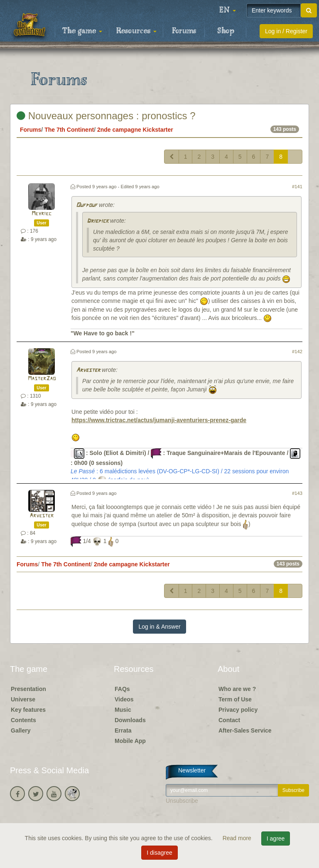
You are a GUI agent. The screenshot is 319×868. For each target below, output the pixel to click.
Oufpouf (87, 205)
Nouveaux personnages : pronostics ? (106, 116)
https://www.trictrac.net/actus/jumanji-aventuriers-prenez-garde (159, 420)
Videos (124, 699)
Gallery (21, 730)
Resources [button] (136, 31)
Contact (229, 720)
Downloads (130, 720)
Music (123, 710)
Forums (184, 31)
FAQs (122, 689)
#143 (297, 493)
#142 (297, 352)
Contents (23, 720)
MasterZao (42, 379)
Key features (28, 710)
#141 (297, 187)
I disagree (159, 853)
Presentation (28, 689)
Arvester (88, 370)
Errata (123, 730)
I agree (276, 838)
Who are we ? (237, 689)
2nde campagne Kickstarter (135, 130)
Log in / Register (286, 31)
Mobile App (130, 741)
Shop (226, 31)
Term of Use (235, 699)
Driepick (98, 221)
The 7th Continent (69, 130)
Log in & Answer (159, 627)
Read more (238, 838)
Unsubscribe (182, 801)
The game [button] (82, 31)
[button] (228, 10)
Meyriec (42, 214)
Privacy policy (238, 710)
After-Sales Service (245, 730)
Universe (23, 699)
